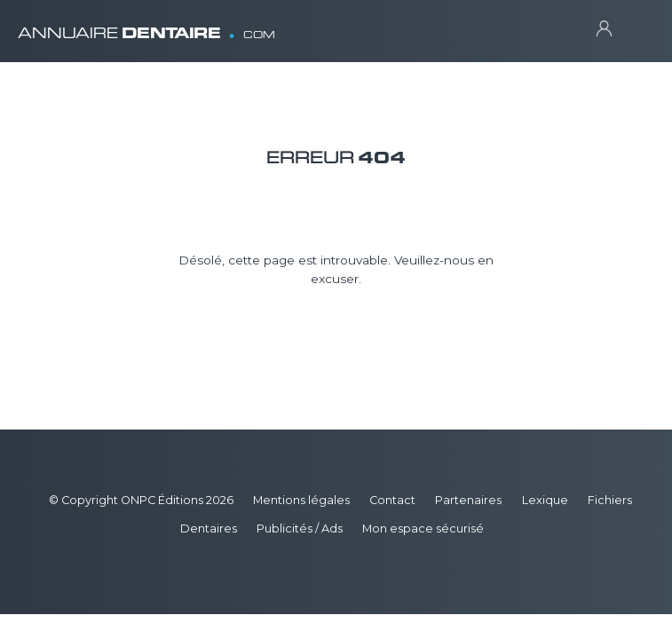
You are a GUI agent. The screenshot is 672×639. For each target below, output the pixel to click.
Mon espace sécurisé (423, 529)
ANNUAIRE (146, 26)
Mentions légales (301, 500)
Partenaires (468, 500)
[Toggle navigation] (637, 27)
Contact (392, 500)
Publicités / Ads (300, 529)
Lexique (545, 500)
